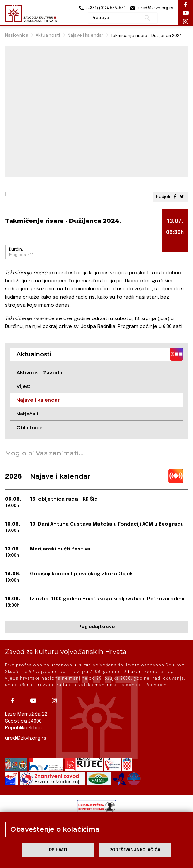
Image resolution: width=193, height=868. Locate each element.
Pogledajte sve (96, 627)
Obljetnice (29, 427)
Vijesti (24, 386)
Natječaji (27, 414)
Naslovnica (17, 36)
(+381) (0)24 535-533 (101, 8)
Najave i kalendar (85, 36)
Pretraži (147, 18)
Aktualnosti (48, 36)
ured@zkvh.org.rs (26, 738)
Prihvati (58, 850)
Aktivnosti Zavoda (39, 372)
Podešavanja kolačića (135, 850)
